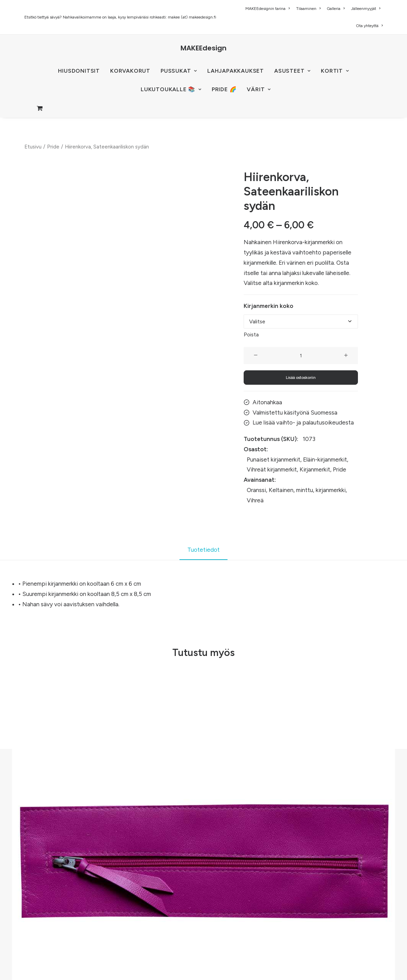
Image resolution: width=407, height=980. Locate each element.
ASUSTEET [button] (292, 71)
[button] (256, 356)
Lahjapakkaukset (236, 71)
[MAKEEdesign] (203, 48)
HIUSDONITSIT (79, 71)
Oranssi (256, 490)
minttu (305, 490)
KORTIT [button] (335, 71)
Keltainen (281, 490)
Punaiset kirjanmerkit (274, 459)
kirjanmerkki (331, 490)
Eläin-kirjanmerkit (325, 459)
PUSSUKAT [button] (179, 71)
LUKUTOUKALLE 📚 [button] (171, 89)
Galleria (336, 9)
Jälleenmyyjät (366, 9)
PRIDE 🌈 (224, 89)
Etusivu (33, 147)
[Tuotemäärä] (301, 356)
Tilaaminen (308, 9)
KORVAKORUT (130, 71)
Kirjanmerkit (315, 469)
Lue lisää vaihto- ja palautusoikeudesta (303, 422)
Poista (251, 335)
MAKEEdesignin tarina (268, 9)
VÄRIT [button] (259, 89)
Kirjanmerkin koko (269, 306)
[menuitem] (269, 9)
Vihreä (255, 500)
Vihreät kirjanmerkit (272, 469)
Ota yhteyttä (369, 26)
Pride (53, 147)
